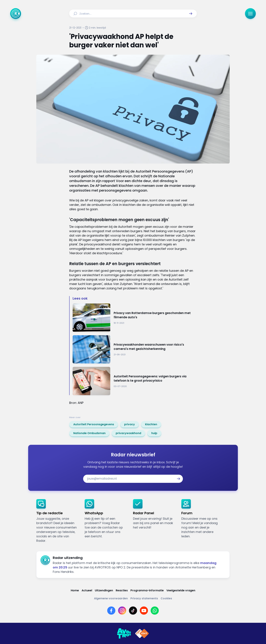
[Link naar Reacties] (122, 590)
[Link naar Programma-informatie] (147, 590)
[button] (191, 14)
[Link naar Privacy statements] (144, 598)
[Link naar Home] (75, 590)
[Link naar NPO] (142, 633)
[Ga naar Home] (16, 14)
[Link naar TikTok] (133, 611)
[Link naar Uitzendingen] (104, 590)
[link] (94, 424)
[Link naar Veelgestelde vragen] (181, 590)
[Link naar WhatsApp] (155, 611)
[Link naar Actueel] (87, 590)
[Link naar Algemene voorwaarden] (111, 598)
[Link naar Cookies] (166, 598)
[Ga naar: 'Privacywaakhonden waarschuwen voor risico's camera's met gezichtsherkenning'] (135, 349)
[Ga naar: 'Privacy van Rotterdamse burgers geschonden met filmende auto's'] (135, 318)
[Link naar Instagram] (122, 611)
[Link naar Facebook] (111, 611)
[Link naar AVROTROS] (124, 633)
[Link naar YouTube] (144, 611)
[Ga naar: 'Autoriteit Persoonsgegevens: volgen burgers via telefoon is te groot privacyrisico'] (135, 381)
